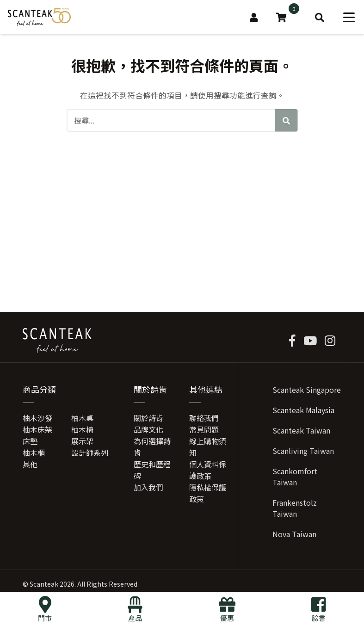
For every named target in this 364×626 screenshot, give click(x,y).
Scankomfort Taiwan (295, 478)
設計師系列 (90, 454)
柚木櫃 (34, 454)
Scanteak (44, 586)
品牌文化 (148, 431)
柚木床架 (37, 431)
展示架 (82, 443)
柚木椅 (82, 431)
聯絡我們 (204, 420)
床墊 (30, 443)
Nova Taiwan (294, 536)
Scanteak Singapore (307, 391)
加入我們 (148, 489)
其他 (30, 466)
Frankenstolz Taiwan (295, 510)
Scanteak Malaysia (303, 412)
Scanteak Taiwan (301, 432)
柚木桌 (82, 420)
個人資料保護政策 (208, 472)
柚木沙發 (37, 420)
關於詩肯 (148, 420)
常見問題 (204, 431)
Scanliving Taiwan (303, 452)
